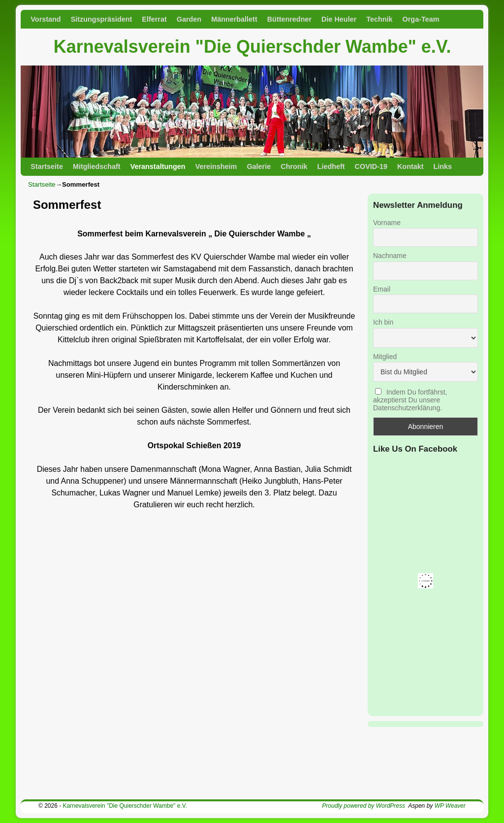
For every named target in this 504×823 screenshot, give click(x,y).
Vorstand (46, 19)
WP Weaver (450, 806)
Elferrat (154, 19)
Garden (189, 19)
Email (382, 289)
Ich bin (383, 322)
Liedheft (331, 166)
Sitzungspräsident (102, 19)
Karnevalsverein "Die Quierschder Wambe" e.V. (252, 47)
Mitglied (385, 357)
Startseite (47, 166)
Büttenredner (289, 19)
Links (443, 166)
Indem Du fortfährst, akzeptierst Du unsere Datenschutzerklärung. (410, 400)
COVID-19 (371, 166)
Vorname (387, 223)
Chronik (294, 166)
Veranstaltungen (158, 166)
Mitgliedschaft (97, 166)
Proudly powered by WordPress (363, 806)
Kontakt (410, 166)
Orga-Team (421, 19)
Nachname (390, 256)
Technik (379, 19)
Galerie (259, 166)
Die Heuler (339, 19)
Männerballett (234, 19)
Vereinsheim (216, 166)
